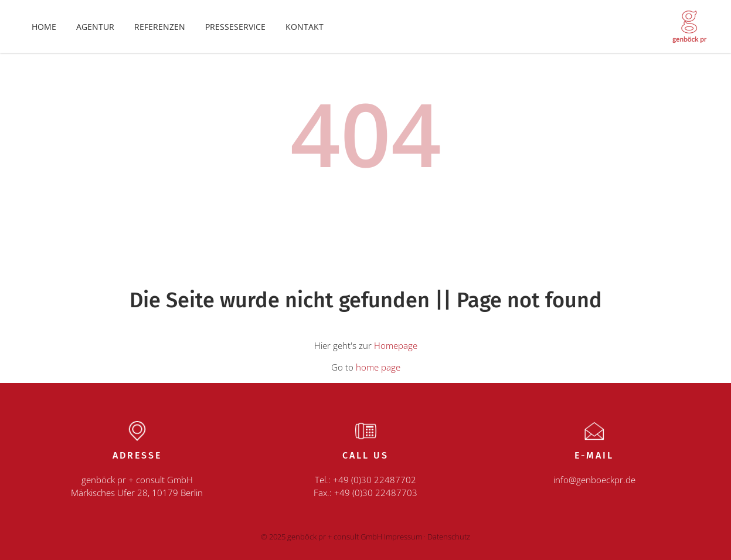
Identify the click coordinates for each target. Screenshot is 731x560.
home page (378, 367)
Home (44, 27)
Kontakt (305, 27)
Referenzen (160, 27)
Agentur (95, 27)
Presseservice (235, 27)
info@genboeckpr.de (594, 480)
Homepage (396, 345)
